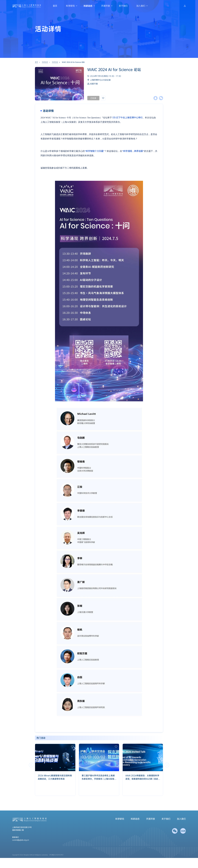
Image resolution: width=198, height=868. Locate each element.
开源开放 (106, 6)
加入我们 (141, 6)
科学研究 (70, 6)
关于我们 (123, 6)
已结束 (93, 98)
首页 (55, 6)
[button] (167, 765)
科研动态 (88, 6)
